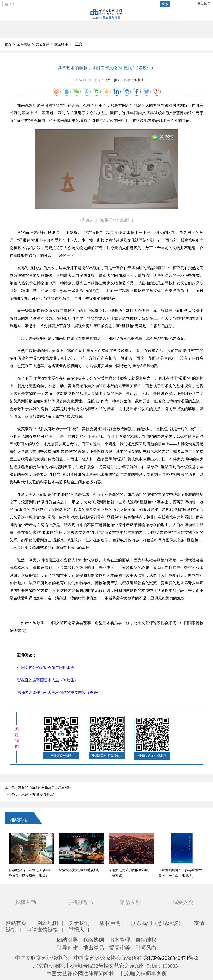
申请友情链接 (42, 930)
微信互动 (130, 902)
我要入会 (183, 902)
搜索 (165, 4)
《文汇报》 (112, 80)
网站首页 (16, 923)
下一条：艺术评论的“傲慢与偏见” (30, 794)
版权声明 (110, 923)
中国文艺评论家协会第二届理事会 (46, 668)
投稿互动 (26, 902)
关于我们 (79, 923)
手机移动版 (81, 902)
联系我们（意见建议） (157, 923)
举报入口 (79, 930)
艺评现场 (24, 44)
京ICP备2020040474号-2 (171, 958)
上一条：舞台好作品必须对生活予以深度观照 (38, 787)
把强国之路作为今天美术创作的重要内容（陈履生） (61, 692)
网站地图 (204, 4)
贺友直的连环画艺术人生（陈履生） (48, 680)
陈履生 (139, 80)
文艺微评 (42, 44)
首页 (8, 44)
